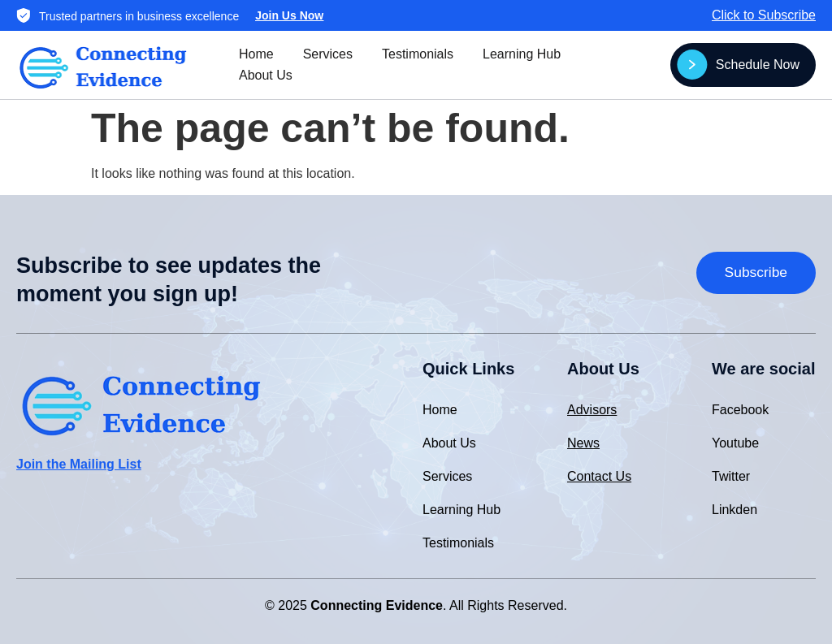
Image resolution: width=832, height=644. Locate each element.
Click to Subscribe (764, 15)
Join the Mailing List (79, 464)
